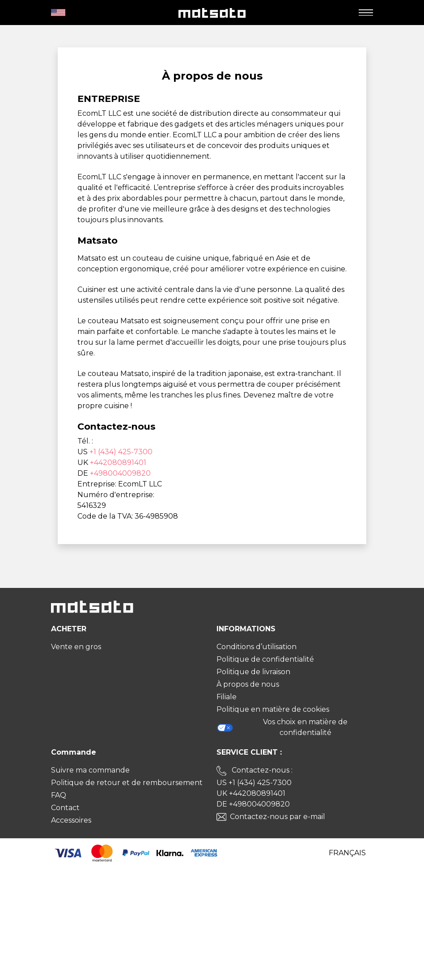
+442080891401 (118, 463)
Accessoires (71, 820)
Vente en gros (76, 647)
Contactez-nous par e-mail (278, 817)
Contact (65, 808)
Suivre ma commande (90, 770)
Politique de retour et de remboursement (127, 783)
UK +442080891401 (251, 793)
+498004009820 (120, 473)
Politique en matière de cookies (273, 709)
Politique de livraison (253, 672)
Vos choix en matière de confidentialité (282, 727)
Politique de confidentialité (265, 659)
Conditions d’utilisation (257, 647)
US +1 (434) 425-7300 (254, 783)
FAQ (59, 795)
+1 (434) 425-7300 (121, 452)
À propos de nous (248, 684)
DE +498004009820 (253, 804)
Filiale (227, 697)
